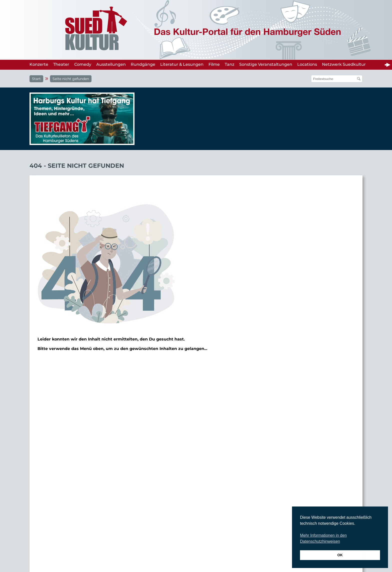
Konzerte (39, 64)
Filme (214, 64)
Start (36, 79)
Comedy (83, 64)
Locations (307, 64)
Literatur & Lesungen (182, 64)
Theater (61, 64)
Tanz (229, 64)
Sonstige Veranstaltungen (266, 64)
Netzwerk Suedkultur (344, 64)
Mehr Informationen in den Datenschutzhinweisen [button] (323, 538)
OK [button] (340, 555)
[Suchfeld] (334, 79)
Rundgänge (143, 64)
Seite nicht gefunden (71, 79)
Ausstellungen (111, 64)
